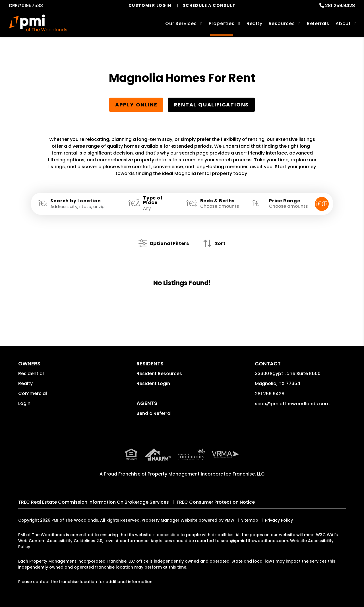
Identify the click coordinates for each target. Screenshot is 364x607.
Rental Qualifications (211, 105)
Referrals (318, 23)
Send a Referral (154, 413)
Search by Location (76, 201)
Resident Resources (159, 373)
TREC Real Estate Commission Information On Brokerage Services (94, 502)
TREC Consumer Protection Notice (216, 502)
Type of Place (153, 200)
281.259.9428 (340, 6)
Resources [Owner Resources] (282, 23)
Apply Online (136, 105)
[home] (38, 24)
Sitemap (250, 520)
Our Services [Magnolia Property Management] (181, 23)
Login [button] (24, 403)
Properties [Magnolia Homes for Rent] (222, 23)
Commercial (33, 393)
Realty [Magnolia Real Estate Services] (255, 23)
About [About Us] (343, 23)
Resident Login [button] (153, 383)
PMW (229, 520)
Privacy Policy (279, 520)
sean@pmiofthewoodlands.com (292, 403)
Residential (31, 373)
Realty (25, 383)
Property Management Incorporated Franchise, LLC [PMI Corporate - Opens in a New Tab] (206, 473)
